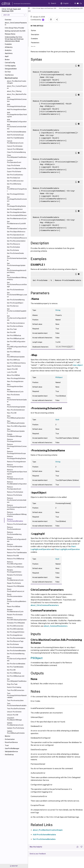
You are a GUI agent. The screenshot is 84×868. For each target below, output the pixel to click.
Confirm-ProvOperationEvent (14, 161)
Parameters (36, 42)
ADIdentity (9, 47)
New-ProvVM (12, 413)
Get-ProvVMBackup (14, 335)
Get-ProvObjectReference (16, 232)
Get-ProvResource (14, 244)
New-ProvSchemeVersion (16, 410)
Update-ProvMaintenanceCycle (15, 724)
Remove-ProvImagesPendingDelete (16, 457)
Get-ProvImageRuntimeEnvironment (17, 199)
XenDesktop (9, 755)
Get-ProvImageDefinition (16, 194)
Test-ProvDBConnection (16, 690)
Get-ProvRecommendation (16, 241)
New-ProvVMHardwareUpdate (16, 430)
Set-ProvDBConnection (15, 626)
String (58, 310)
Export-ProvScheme (14, 172)
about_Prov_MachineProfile (17, 94)
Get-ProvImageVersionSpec (17, 212)
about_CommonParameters (56, 626)
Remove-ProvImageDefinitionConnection (17, 446)
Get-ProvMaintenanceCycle (17, 219)
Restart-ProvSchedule (15, 615)
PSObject (59, 377)
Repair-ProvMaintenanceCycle (15, 579)
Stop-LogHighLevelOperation (67, 549)
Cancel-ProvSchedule (15, 146)
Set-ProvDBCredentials (15, 629)
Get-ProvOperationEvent (16, 235)
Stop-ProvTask (12, 684)
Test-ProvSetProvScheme (16, 709)
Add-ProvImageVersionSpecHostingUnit (17, 115)
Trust (7, 745)
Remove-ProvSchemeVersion (14, 528)
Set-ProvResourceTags (15, 641)
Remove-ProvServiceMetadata (15, 545)
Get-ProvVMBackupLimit (16, 339)
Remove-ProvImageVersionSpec (15, 466)
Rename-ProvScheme (15, 575)
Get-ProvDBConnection (15, 181)
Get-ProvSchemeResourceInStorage (17, 285)
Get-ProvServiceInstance (16, 323)
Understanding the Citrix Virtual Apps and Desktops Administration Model (14, 39)
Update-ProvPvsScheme (16, 728)
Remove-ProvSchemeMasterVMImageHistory (17, 514)
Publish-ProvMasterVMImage (14, 435)
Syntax (35, 30)
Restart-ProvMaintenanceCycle (15, 611)
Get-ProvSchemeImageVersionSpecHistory (17, 270)
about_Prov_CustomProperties (17, 87)
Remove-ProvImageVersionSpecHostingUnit (17, 472)
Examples (8, 44)
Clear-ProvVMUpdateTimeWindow (17, 156)
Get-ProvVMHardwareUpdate (16, 356)
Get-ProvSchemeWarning (16, 300)
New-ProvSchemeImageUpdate (16, 406)
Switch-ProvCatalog (14, 687)
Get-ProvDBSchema (14, 184)
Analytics (8, 50)
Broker (7, 60)
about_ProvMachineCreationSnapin (48, 830)
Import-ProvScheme (14, 366)
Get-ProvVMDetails (14, 352)
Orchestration (10, 739)
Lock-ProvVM (12, 372)
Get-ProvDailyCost (14, 178)
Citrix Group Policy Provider (14, 28)
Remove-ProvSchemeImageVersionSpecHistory (17, 507)
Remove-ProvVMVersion (15, 567)
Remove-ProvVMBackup (16, 559)
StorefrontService (11, 742)
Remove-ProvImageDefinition (14, 440)
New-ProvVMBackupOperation (16, 417)
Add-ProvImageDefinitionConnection (17, 99)
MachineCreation (11, 78)
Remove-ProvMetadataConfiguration (17, 483)
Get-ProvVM (11, 332)
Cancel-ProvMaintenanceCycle (15, 142)
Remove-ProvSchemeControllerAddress (17, 500)
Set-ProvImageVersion (15, 635)
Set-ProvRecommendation (16, 638)
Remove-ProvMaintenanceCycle (15, 478)
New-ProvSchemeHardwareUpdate (17, 400)
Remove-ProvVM (13, 556)
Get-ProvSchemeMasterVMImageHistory (17, 277)
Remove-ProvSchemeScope (17, 524)
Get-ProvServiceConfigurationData (17, 318)
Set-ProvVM (11, 670)
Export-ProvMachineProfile (17, 168)
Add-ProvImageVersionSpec (17, 109)
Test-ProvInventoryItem (15, 700)
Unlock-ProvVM (13, 715)
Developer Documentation (19, 4)
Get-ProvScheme (13, 250)
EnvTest (8, 72)
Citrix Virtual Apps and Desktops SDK (44, 8)
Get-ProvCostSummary (15, 175)
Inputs (34, 46)
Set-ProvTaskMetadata (15, 667)
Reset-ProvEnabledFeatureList (16, 590)
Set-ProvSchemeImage (15, 647)
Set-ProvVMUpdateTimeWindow (17, 680)
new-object (78, 365)
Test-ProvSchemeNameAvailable (17, 705)
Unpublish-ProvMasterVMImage (14, 719)
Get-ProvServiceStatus (15, 326)
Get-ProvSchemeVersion (15, 290)
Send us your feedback (38, 854)
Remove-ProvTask (13, 549)
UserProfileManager (12, 748)
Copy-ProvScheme (14, 165)
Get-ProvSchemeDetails (15, 253)
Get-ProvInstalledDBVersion (17, 215)
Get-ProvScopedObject (15, 303)
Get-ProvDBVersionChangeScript (17, 189)
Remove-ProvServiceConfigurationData (17, 539)
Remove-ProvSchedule (15, 492)
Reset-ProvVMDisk (14, 607)
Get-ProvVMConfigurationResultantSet (17, 347)
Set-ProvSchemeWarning (16, 654)
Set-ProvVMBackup (14, 673)
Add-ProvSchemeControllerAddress (17, 127)
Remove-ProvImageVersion (16, 462)
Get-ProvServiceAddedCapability (17, 311)
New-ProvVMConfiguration (17, 426)
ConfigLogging (10, 66)
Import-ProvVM (12, 369)
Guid (57, 420)
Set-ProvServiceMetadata (16, 664)
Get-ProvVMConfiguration (16, 342)
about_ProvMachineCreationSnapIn (17, 82)
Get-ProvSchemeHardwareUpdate (17, 258)
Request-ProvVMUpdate (16, 586)
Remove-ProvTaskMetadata (17, 553)
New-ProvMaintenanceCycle (15, 391)
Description (36, 34)
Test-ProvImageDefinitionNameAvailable (17, 695)
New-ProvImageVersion (15, 381)
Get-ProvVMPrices (13, 360)
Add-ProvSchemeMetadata (17, 132)
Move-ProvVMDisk (13, 375)
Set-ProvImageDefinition (16, 632)
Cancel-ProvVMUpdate (15, 149)
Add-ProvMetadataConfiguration (17, 121)
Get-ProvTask (12, 329)
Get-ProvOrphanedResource (17, 238)
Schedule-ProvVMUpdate (16, 623)
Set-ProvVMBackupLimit (16, 676)
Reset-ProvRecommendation (15, 595)
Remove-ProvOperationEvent (14, 488)
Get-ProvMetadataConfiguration (17, 228)
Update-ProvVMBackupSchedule (16, 732)
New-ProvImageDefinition (16, 378)
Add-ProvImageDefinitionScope (16, 105)
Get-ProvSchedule (13, 247)
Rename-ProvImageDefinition (14, 571)
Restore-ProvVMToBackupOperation (17, 619)
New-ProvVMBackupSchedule (16, 422)
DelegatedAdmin (11, 69)
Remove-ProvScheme (15, 495)
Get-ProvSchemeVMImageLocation (17, 295)
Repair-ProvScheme (14, 583)
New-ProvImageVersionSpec (15, 385)
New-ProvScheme (13, 395)
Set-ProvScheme (13, 644)
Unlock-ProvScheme (14, 712)
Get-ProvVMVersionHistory (16, 363)
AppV (7, 56)
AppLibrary (9, 53)
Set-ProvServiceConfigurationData (17, 659)
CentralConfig (10, 63)
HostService (9, 75)
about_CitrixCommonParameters (16, 24)
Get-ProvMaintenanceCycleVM (16, 223)
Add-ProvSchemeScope (15, 135)
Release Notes (10, 34)
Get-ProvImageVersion (15, 209)
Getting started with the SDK (15, 31)
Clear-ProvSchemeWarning (16, 152)
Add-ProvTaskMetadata (15, 138)
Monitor (8, 736)
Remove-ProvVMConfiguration (15, 563)
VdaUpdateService (11, 752)
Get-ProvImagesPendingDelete (16, 205)
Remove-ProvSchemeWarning (14, 533)
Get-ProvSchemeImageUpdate (16, 264)
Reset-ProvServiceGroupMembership (17, 601)
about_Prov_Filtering (14, 91)
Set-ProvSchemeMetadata (16, 651)
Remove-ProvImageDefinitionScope (16, 452)
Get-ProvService (13, 306)
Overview (8, 20)
